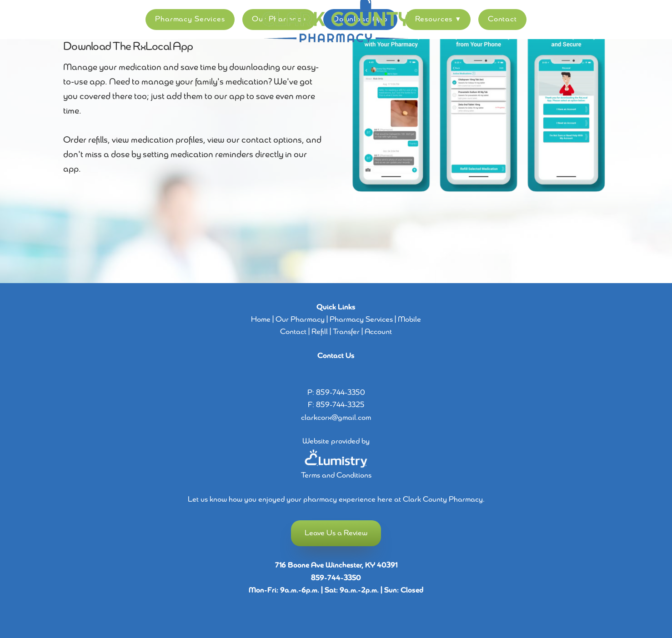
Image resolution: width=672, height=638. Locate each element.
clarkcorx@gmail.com (336, 418)
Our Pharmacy (300, 320)
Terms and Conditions (336, 476)
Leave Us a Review (336, 533)
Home (261, 320)
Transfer (346, 332)
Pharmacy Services (190, 19)
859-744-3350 (341, 393)
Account (378, 332)
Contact (502, 19)
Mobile (409, 320)
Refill (320, 332)
